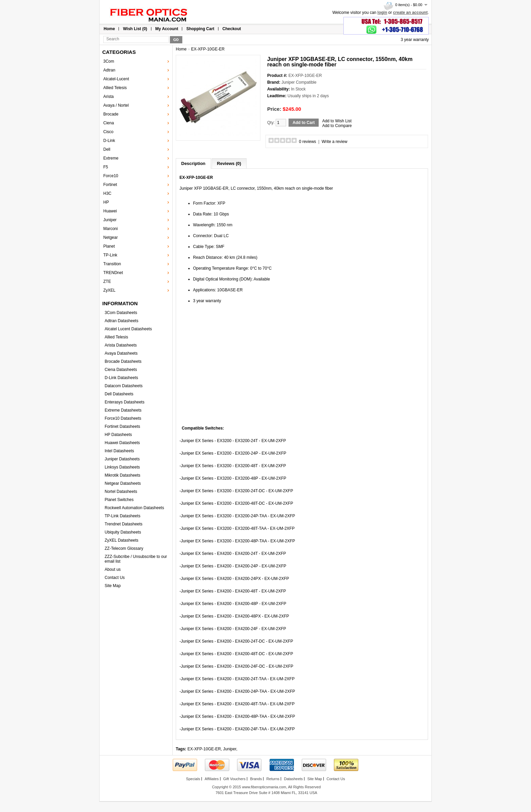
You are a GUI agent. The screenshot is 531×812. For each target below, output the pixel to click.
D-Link (109, 141)
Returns (273, 779)
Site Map (113, 586)
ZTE (107, 282)
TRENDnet (113, 273)
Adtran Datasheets (121, 321)
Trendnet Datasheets (124, 524)
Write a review (335, 142)
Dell (107, 149)
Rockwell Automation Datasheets (134, 508)
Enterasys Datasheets (124, 402)
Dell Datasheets (119, 394)
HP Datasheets (118, 435)
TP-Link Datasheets (122, 516)
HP (106, 202)
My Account (167, 29)
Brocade (111, 114)
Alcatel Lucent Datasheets (128, 329)
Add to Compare (337, 126)
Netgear (111, 237)
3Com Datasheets (121, 313)
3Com (109, 61)
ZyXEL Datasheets (122, 540)
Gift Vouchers (234, 779)
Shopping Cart (200, 29)
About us (113, 569)
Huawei (110, 211)
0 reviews (308, 142)
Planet (109, 246)
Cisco (108, 132)
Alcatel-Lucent (116, 79)
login (383, 13)
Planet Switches (119, 500)
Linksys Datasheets (122, 467)
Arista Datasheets (121, 345)
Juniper (110, 220)
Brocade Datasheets (123, 361)
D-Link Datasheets (121, 378)
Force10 (111, 176)
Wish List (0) (135, 29)
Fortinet (110, 185)
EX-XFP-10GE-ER (208, 49)
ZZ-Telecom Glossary (124, 548)
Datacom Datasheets (124, 386)
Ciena (109, 123)
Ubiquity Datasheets (123, 532)
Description (193, 163)
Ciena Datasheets (121, 370)
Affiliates (211, 779)
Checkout (232, 29)
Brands (256, 779)
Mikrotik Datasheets (122, 475)
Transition (112, 264)
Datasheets (293, 779)
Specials (193, 779)
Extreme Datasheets (123, 410)
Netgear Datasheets (123, 483)
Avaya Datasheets (121, 353)
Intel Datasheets (119, 451)
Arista (109, 97)
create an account (410, 13)
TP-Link (110, 255)
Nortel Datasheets (121, 492)
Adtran (109, 70)
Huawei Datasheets (122, 443)
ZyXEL (109, 290)
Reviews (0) (229, 163)
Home (109, 29)
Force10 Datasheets (123, 418)
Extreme (111, 158)
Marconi (111, 229)
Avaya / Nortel (116, 105)
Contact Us (115, 578)
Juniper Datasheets (122, 459)
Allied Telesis (115, 88)
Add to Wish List (337, 121)
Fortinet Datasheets (122, 426)
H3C (107, 193)
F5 (106, 167)
